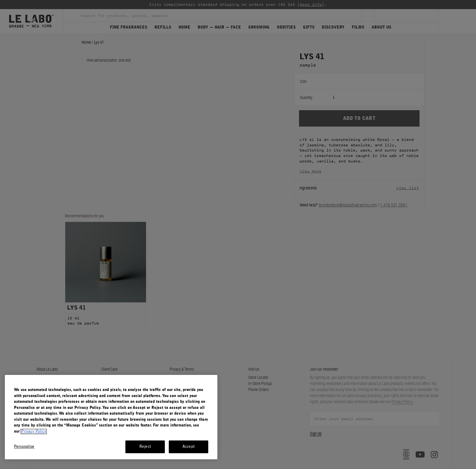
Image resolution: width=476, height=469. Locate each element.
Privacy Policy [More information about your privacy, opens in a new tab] (34, 432)
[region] (111, 417)
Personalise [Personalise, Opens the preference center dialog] (24, 447)
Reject (145, 447)
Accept (189, 447)
